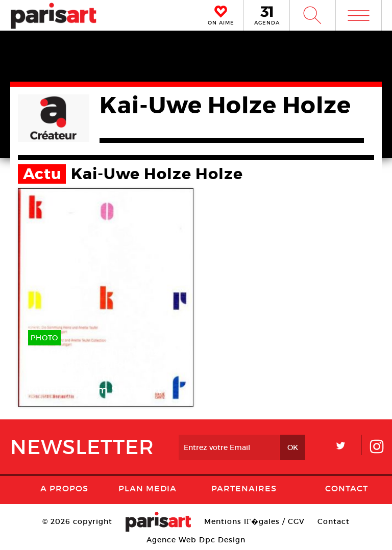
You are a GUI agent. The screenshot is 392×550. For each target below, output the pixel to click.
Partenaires (244, 488)
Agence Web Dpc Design (196, 540)
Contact (347, 488)
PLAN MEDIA (148, 488)
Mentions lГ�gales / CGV (254, 521)
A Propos (64, 488)
